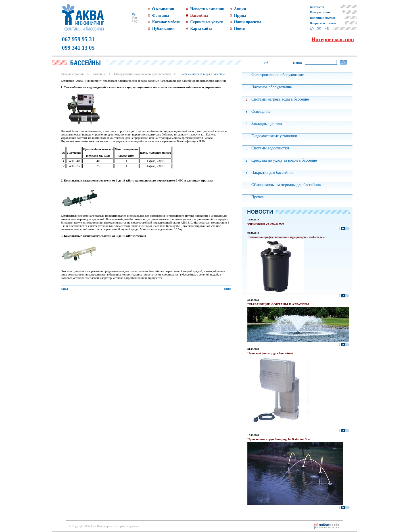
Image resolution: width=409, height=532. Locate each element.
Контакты (317, 7)
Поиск (240, 29)
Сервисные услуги (207, 22)
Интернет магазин (333, 39)
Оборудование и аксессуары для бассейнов (143, 74)
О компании (163, 9)
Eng (135, 21)
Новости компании (207, 9)
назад (64, 289)
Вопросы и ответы (323, 23)
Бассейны (199, 15)
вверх (228, 289)
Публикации (163, 29)
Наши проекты (248, 22)
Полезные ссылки (323, 18)
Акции (240, 9)
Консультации (320, 12)
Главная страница (72, 74)
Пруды (240, 15)
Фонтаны (160, 15)
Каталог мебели (166, 22)
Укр (134, 18)
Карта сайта (201, 29)
